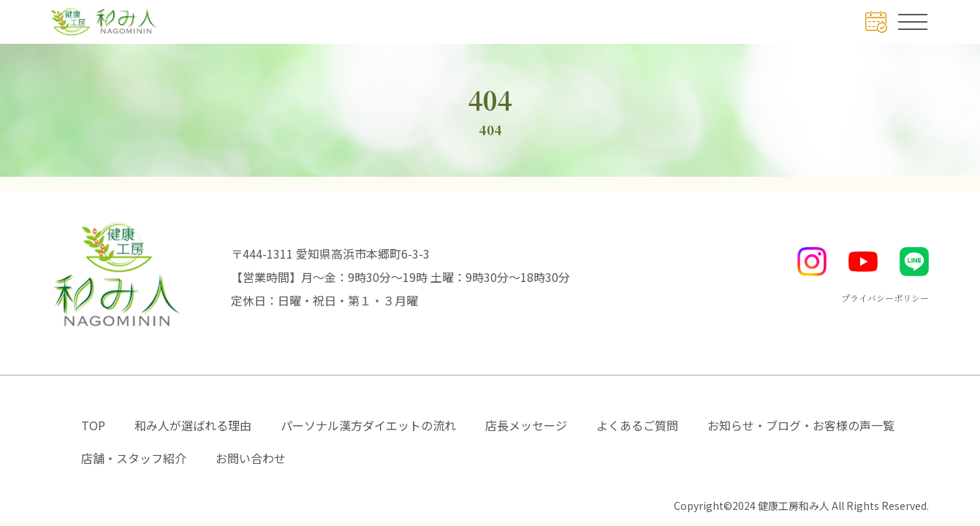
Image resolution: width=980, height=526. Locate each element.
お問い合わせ (251, 458)
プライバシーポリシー (885, 298)
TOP (93, 425)
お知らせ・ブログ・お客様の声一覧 (801, 425)
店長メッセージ (526, 425)
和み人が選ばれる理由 (193, 425)
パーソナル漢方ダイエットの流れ (368, 425)
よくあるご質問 (637, 425)
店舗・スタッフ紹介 (134, 458)
